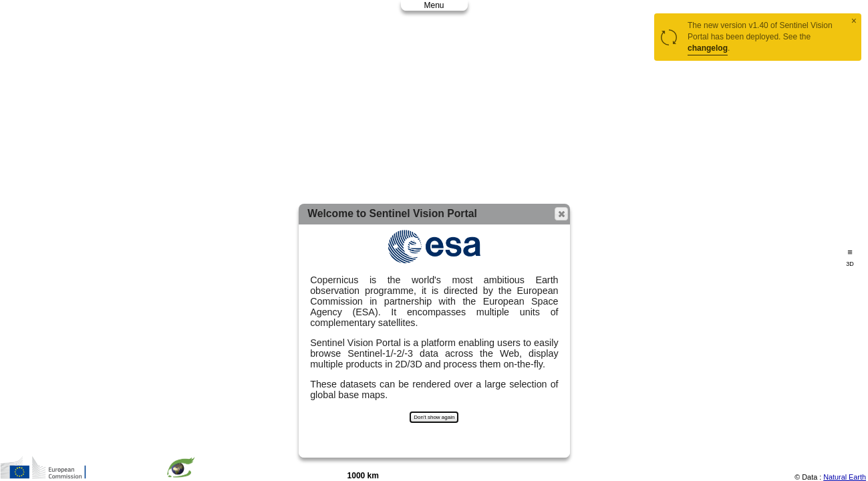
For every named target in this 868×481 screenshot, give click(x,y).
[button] (561, 214)
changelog (708, 48)
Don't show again (434, 417)
